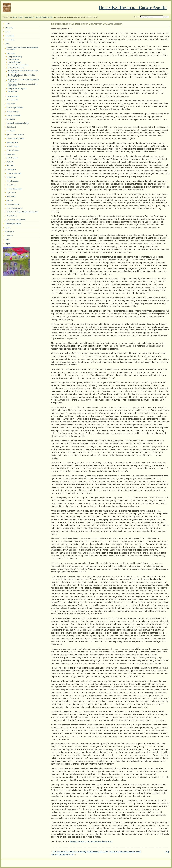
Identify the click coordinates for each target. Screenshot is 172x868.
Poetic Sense (29, 17)
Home (15, 17)
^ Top (167, 851)
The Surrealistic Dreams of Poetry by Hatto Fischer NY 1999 (80, 851)
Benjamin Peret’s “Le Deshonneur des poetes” (91, 841)
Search (136, 17)
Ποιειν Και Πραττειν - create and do (133, 8)
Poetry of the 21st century (44, 17)
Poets (20, 17)
